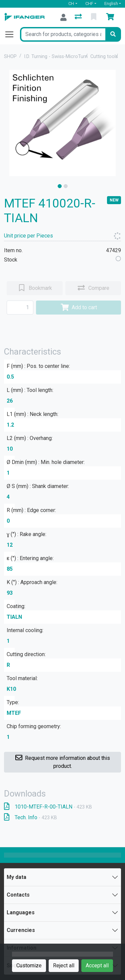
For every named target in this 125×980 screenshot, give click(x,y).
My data (16, 877)
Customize (29, 965)
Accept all (97, 965)
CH (71, 4)
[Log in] (63, 17)
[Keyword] (63, 34)
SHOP (10, 57)
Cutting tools (104, 57)
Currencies (21, 930)
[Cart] (111, 17)
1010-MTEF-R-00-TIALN (48, 807)
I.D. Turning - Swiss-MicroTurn (56, 57)
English (111, 4)
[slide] (60, 186)
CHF (89, 4)
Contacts (18, 895)
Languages (21, 912)
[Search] (113, 34)
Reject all (64, 965)
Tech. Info (30, 817)
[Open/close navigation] (12, 34)
